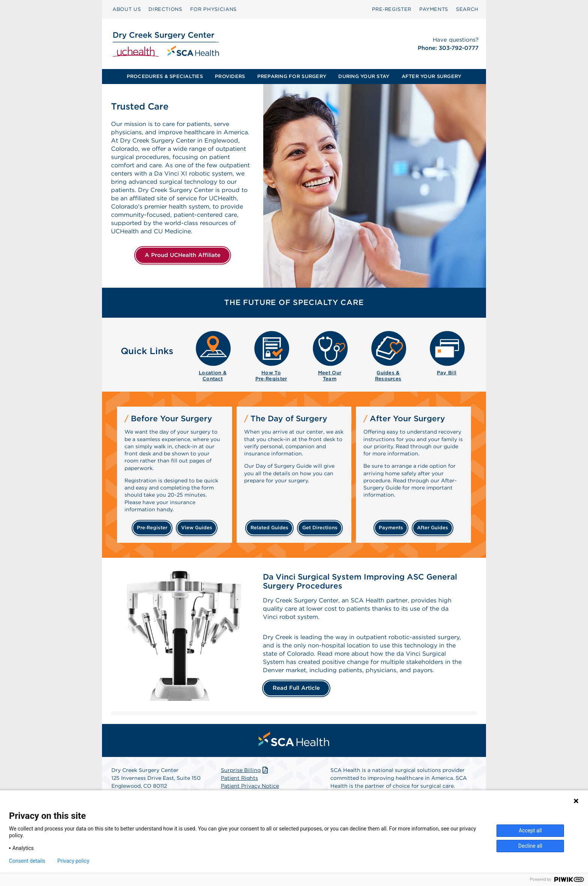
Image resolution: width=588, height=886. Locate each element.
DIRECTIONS (165, 9)
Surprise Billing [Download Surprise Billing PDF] (245, 770)
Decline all (530, 846)
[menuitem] (127, 9)
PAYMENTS (434, 9)
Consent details (27, 861)
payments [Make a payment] (391, 528)
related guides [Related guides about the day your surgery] (269, 528)
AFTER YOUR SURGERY (432, 76)
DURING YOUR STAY (364, 76)
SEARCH (467, 9)
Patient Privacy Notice (250, 786)
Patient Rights (239, 778)
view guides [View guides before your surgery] (197, 528)
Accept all (530, 830)
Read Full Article (296, 688)
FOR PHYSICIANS (213, 9)
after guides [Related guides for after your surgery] (433, 528)
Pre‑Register (392, 9)
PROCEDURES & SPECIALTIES (165, 76)
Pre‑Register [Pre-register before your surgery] (152, 528)
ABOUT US (127, 9)
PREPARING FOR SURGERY (292, 76)
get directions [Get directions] (320, 528)
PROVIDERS (230, 76)
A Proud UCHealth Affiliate (183, 255)
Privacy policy (73, 861)
